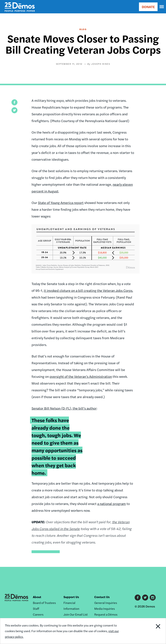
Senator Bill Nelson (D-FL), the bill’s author (64, 408)
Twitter (145, 598)
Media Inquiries (105, 609)
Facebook (138, 598)
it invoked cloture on (60, 290)
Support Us (71, 597)
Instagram (153, 598)
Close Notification (150, 631)
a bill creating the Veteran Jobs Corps (104, 290)
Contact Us (102, 597)
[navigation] (162, 7)
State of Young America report (61, 203)
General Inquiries (106, 603)
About (37, 597)
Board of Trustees (44, 603)
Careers (38, 614)
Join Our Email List (76, 614)
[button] (14, 102)
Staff (36, 609)
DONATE (148, 7)
